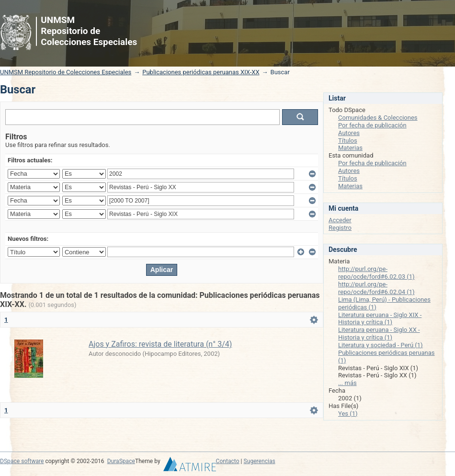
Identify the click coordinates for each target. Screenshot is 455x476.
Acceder (340, 220)
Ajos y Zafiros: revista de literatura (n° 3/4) (160, 344)
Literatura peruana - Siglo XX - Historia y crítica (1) (379, 334)
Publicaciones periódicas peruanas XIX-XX (201, 72)
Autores (349, 133)
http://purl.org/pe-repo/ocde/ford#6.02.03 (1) (376, 273)
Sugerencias (260, 461)
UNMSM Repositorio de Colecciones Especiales (66, 72)
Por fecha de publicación (372, 125)
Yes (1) (348, 414)
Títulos (348, 141)
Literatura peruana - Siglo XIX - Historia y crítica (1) (380, 319)
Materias (350, 148)
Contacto (228, 461)
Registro (340, 228)
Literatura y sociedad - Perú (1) (381, 345)
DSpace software (22, 461)
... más (347, 383)
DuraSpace (121, 461)
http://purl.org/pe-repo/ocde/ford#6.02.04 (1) (376, 288)
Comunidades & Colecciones (378, 118)
